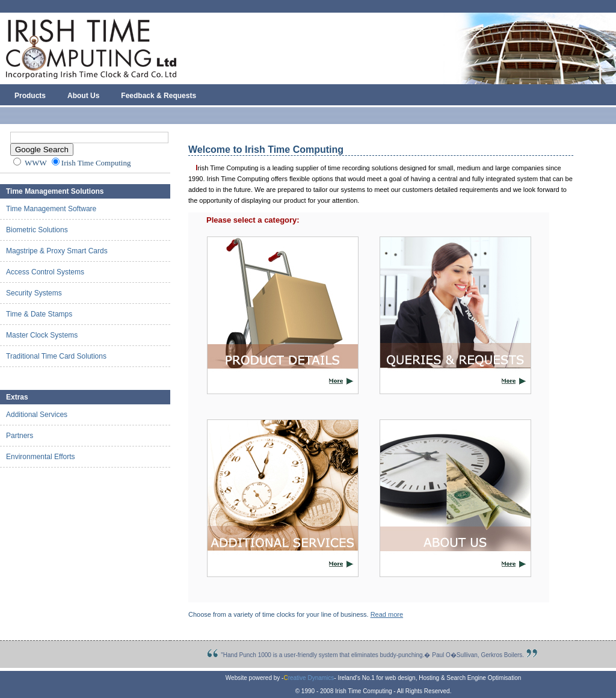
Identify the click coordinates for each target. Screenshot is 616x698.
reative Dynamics (309, 678)
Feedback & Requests (159, 96)
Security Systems (34, 293)
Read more (387, 614)
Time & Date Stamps (39, 314)
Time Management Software (51, 209)
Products (30, 96)
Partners (20, 436)
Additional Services (37, 415)
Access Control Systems (45, 272)
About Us (83, 96)
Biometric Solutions (37, 230)
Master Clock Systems (42, 335)
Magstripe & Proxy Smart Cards (57, 251)
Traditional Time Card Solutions (56, 356)
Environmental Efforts (41, 457)
